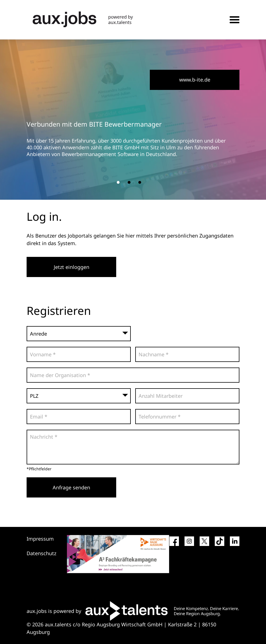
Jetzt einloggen (72, 267)
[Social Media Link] (174, 543)
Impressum (40, 539)
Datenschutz (41, 553)
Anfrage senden (71, 487)
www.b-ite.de (195, 80)
